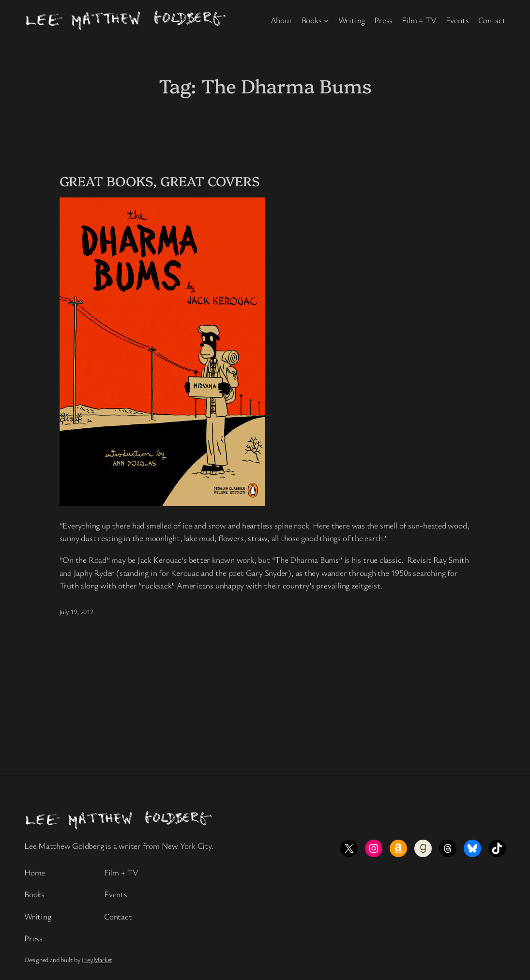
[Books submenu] (326, 21)
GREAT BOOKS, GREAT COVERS (160, 181)
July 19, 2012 (76, 611)
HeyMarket (97, 959)
